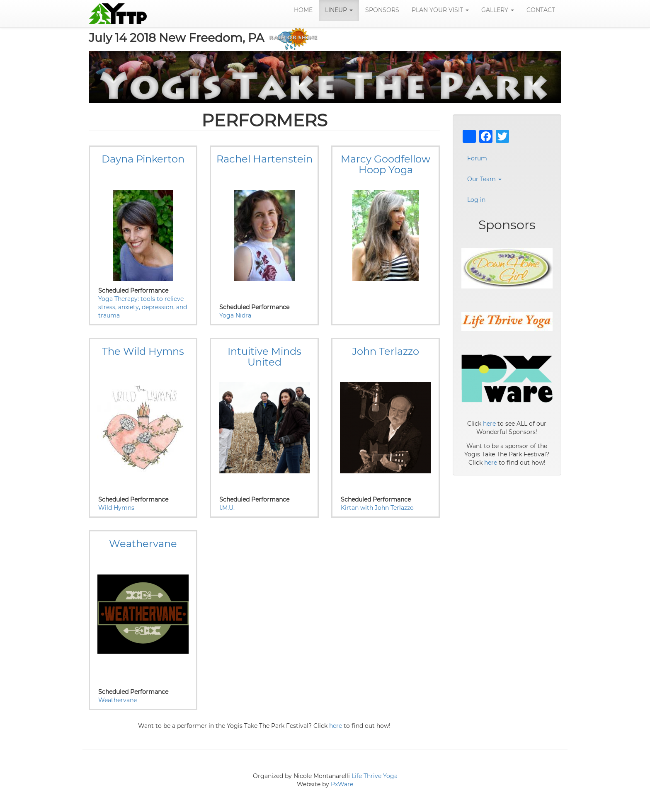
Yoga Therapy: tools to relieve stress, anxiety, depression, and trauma (143, 308)
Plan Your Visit (440, 10)
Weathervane (118, 701)
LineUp (339, 10)
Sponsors (382, 10)
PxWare (342, 785)
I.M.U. (227, 508)
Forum (477, 159)
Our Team (484, 179)
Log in (476, 200)
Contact (541, 10)
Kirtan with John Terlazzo (377, 508)
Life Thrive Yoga (375, 776)
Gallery (498, 10)
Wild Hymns (116, 508)
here (336, 726)
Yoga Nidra (235, 316)
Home (303, 10)
